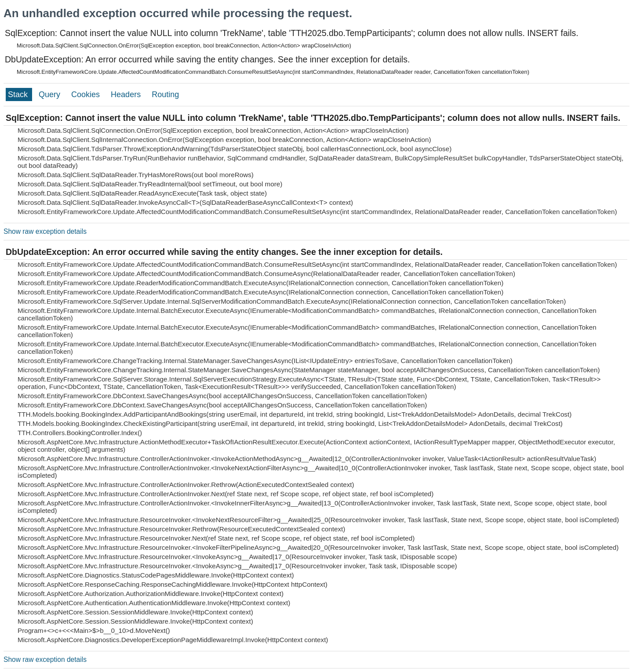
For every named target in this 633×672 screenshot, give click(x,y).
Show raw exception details (45, 231)
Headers (127, 94)
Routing (165, 94)
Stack (19, 94)
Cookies (87, 94)
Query (51, 94)
